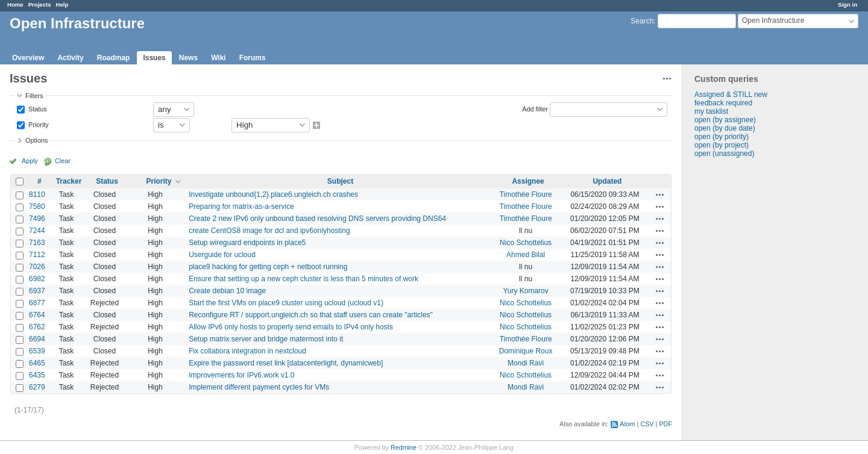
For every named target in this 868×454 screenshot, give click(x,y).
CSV (647, 424)
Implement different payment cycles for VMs (259, 387)
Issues (154, 58)
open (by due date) (725, 128)
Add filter (535, 108)
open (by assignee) (725, 120)
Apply (30, 161)
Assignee (528, 181)
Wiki (219, 58)
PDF (665, 424)
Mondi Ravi (526, 363)
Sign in (848, 5)
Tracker (69, 181)
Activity (70, 58)
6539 (37, 351)
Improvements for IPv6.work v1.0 (241, 375)
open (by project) (722, 145)
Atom (627, 424)
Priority (38, 124)
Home (15, 5)
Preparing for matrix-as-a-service (241, 207)
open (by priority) (722, 137)
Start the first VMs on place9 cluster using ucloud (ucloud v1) (286, 303)
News (188, 58)
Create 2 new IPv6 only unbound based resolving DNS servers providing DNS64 (317, 219)
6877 (37, 303)
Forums (253, 58)
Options (36, 140)
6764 (37, 315)
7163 (37, 243)
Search (642, 21)
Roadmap (114, 58)
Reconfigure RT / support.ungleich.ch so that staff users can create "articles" (311, 315)
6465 (37, 363)
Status (37, 108)
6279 (37, 387)
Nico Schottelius (526, 243)
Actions (660, 194)
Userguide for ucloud (222, 255)
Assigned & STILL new (731, 95)
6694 (37, 339)
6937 (37, 291)
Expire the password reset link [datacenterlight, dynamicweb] (286, 363)
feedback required (723, 103)
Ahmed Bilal (526, 255)
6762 (37, 327)
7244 (37, 231)
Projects (40, 5)
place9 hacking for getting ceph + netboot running (268, 267)
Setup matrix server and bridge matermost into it (266, 339)
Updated (607, 181)
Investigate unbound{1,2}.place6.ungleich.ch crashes (273, 194)
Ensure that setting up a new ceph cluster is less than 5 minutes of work (303, 279)
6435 (37, 375)
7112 (37, 255)
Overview (28, 58)
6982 (37, 279)
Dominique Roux (526, 351)
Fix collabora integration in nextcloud (247, 351)
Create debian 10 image (227, 291)
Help (62, 5)
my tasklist (711, 111)
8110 (37, 194)
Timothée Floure (526, 194)
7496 (37, 219)
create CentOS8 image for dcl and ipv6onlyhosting (269, 231)
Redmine (404, 447)
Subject (340, 181)
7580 (37, 207)
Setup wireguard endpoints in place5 (247, 243)
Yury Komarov (525, 291)
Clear (63, 161)
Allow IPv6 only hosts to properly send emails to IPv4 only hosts (291, 327)
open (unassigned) (724, 154)
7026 (37, 267)
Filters (34, 96)
